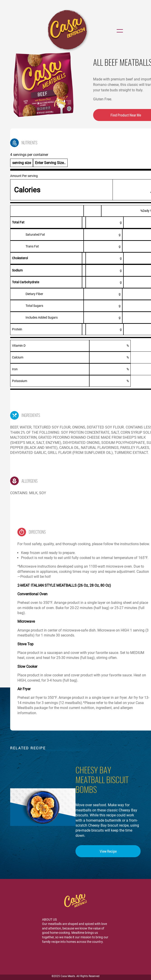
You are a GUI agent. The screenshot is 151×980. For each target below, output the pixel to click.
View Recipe (108, 851)
